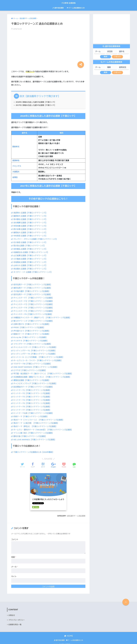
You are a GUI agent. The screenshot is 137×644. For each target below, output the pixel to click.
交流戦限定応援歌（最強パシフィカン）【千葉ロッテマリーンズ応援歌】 (42, 375)
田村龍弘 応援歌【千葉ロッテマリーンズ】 (30, 248)
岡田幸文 (16, 147)
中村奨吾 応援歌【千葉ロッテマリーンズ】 (30, 235)
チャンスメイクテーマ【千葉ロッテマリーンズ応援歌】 (35, 346)
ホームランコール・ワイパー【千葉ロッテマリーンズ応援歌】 (37, 359)
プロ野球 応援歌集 (69, 3)
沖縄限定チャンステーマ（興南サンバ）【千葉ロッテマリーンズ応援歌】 (42, 316)
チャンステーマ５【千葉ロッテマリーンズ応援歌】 (33, 310)
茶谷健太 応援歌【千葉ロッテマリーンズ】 (30, 268)
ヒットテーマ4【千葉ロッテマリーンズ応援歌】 (32, 398)
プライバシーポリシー (17, 618)
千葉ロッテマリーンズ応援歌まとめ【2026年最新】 (33, 450)
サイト (14, 574)
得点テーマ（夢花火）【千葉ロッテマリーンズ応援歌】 (35, 424)
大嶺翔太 (16, 172)
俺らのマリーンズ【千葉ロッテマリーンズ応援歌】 (33, 320)
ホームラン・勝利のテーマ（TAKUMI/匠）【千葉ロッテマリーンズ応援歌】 (43, 427)
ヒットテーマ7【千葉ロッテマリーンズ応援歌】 (32, 408)
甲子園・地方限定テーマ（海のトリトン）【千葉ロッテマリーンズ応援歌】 (43, 372)
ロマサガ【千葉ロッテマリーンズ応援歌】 (29, 369)
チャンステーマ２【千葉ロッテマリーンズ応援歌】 (33, 300)
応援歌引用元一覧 (15, 622)
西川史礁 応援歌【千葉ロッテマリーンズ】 (30, 229)
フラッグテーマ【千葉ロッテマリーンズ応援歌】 (32, 343)
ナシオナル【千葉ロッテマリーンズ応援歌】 (30, 339)
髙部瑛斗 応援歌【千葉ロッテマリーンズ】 (30, 213)
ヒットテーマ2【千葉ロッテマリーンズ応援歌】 (32, 392)
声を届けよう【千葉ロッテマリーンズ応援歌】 (31, 330)
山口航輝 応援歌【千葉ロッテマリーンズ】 (30, 255)
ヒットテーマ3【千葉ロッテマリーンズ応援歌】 (32, 395)
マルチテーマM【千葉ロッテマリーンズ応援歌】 (32, 362)
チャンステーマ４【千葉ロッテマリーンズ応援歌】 (33, 307)
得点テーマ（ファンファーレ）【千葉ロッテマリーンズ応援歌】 (38, 418)
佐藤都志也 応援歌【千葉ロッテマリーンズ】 (30, 252)
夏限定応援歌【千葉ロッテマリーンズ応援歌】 (31, 379)
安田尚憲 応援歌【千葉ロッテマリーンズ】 (30, 226)
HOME (69, 634)
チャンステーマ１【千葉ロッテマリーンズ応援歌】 (33, 297)
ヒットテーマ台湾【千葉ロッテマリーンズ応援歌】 (33, 411)
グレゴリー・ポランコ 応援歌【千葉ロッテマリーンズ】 (35, 239)
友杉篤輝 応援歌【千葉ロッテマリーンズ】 (30, 222)
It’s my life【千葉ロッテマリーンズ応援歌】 (30, 336)
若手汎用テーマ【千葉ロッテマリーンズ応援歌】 (32, 284)
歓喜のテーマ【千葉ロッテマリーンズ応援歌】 (31, 333)
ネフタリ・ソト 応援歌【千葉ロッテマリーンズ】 (32, 271)
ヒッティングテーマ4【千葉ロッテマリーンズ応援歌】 (34, 352)
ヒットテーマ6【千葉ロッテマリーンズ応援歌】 (32, 405)
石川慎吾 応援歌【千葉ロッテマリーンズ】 (30, 242)
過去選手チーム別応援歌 (76, 513)
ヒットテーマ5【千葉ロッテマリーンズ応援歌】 (32, 401)
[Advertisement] (48, 48)
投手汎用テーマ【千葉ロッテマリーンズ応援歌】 (32, 294)
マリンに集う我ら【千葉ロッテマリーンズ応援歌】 (33, 431)
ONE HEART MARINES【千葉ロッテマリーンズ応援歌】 (35, 365)
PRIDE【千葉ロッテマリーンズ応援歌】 (28, 326)
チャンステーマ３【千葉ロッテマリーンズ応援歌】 (33, 303)
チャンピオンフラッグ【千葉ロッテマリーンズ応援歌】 (35, 382)
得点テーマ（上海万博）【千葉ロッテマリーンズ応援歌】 (36, 421)
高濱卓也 (16, 161)
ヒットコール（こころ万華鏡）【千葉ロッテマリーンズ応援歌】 (38, 356)
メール (15, 564)
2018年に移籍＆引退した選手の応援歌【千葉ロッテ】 (36, 102)
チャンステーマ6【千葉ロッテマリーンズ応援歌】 (32, 313)
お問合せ (12, 613)
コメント (15, 537)
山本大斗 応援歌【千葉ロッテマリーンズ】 (30, 265)
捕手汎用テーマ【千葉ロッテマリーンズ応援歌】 (32, 287)
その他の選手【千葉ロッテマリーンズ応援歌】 (31, 290)
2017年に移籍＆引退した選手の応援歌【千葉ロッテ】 (36, 105)
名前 (14, 555)
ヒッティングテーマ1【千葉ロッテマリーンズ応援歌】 (34, 349)
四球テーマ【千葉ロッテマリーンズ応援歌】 (30, 414)
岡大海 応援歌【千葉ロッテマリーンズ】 (29, 245)
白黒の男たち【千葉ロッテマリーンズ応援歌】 (31, 323)
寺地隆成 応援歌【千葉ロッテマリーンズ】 (30, 262)
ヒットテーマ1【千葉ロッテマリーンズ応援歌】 (32, 388)
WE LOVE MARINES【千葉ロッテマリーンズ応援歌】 (34, 437)
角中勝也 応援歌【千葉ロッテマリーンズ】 (30, 219)
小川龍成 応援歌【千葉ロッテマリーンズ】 (30, 258)
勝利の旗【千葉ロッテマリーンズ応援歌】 (29, 434)
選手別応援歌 (58, 8)
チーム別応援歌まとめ (76, 8)
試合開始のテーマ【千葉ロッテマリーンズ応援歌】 (33, 385)
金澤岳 (15, 177)
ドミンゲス (17, 166)
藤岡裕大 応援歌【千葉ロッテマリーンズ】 (30, 232)
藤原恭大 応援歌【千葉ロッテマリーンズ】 (30, 216)
